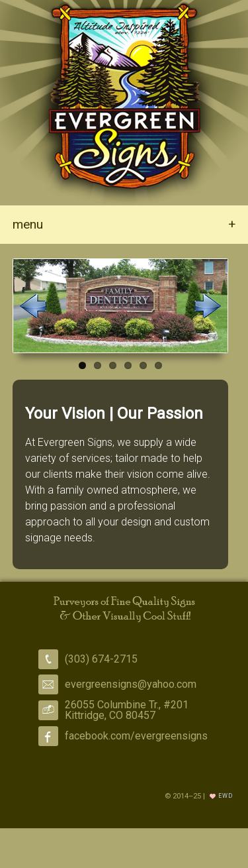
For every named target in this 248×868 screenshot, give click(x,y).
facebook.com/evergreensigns (136, 736)
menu (124, 225)
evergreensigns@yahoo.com (131, 684)
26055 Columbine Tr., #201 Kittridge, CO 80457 (127, 710)
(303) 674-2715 (101, 659)
